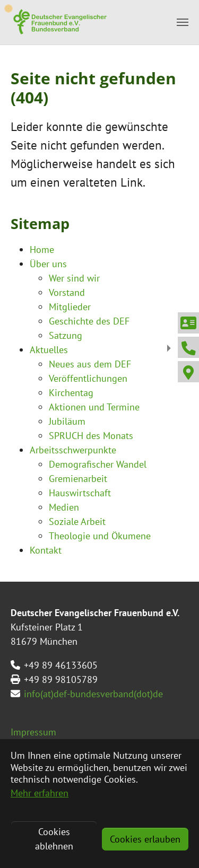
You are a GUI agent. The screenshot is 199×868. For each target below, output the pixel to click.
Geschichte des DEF (89, 321)
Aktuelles (49, 350)
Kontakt (46, 550)
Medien (64, 507)
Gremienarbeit (78, 479)
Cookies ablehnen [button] (54, 839)
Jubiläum (67, 421)
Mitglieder (70, 307)
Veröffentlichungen (88, 378)
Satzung (66, 335)
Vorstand (67, 292)
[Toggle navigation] (183, 22)
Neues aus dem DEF (90, 364)
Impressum (33, 732)
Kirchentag (71, 393)
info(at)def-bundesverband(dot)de (93, 694)
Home (42, 249)
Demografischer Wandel (98, 464)
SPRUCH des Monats (91, 436)
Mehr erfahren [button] (40, 793)
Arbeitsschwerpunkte (73, 450)
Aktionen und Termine (94, 407)
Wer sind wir (74, 278)
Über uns (48, 264)
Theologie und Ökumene (100, 536)
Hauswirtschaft (80, 493)
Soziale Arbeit (77, 521)
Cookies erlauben (145, 839)
